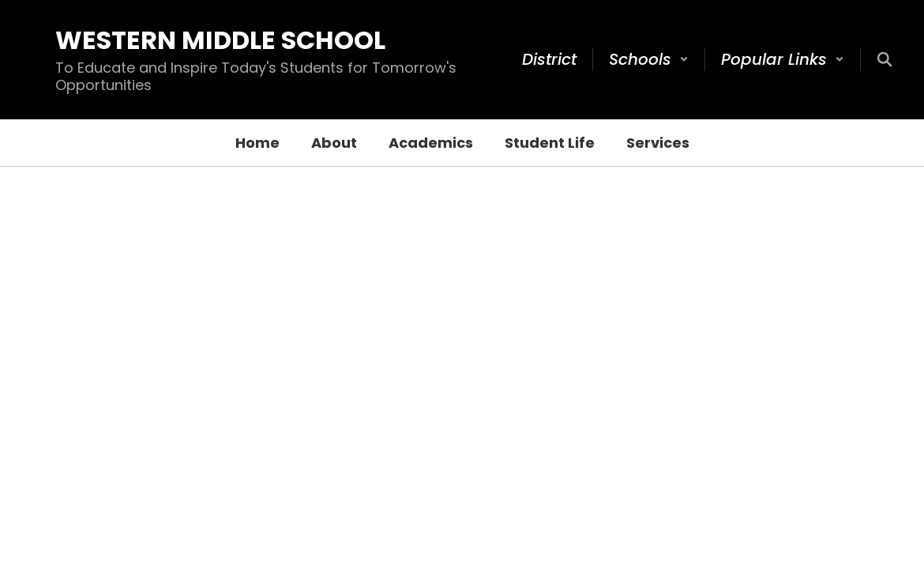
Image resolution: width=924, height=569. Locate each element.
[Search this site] (885, 59)
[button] (649, 59)
